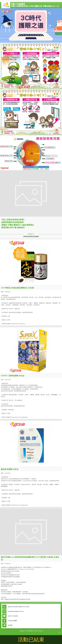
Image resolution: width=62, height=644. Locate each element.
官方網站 (10, 625)
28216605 (15, 616)
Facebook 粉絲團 (12, 621)
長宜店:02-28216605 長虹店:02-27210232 (19, 607)
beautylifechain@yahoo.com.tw (16, 611)
